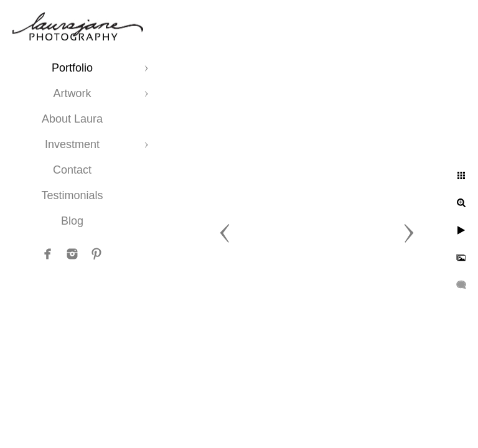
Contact (72, 170)
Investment (72, 144)
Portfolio (72, 68)
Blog (72, 221)
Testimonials (72, 195)
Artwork (72, 93)
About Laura (72, 119)
